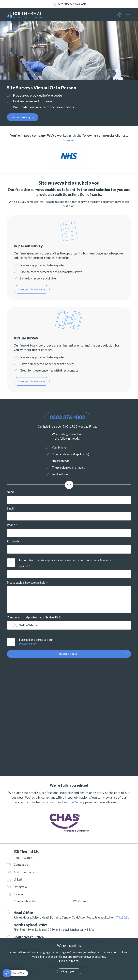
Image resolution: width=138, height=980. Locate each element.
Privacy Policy (28, 644)
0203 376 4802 (119, 16)
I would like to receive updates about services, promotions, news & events (65, 560)
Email (10, 508)
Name (11, 492)
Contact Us (21, 865)
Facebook (20, 894)
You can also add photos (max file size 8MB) (34, 617)
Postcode (13, 541)
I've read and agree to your (75, 642)
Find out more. (69, 961)
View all (69, 140)
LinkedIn (19, 879)
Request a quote (67, 654)
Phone (11, 525)
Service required (17, 566)
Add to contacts (24, 872)
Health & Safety (73, 802)
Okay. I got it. (69, 971)
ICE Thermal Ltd (29, 15)
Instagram (20, 887)
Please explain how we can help (26, 583)
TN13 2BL (122, 917)
